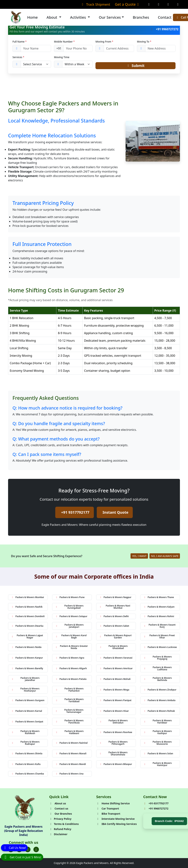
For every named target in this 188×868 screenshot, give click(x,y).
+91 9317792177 (75, 512)
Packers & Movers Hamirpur (158, 764)
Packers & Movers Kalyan (159, 607)
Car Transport (108, 808)
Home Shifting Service (113, 803)
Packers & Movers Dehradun (113, 722)
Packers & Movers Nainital (71, 743)
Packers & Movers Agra (70, 658)
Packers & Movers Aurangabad (69, 607)
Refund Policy (60, 829)
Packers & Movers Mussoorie (158, 743)
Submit (136, 66)
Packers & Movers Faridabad (69, 700)
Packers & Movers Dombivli (28, 616)
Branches (141, 17)
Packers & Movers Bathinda (158, 679)
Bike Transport (108, 814)
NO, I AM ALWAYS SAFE (165, 556)
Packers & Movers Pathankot (69, 690)
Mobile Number (64, 42)
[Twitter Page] (168, 4)
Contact (165, 17)
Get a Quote (128, 4)
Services (18, 57)
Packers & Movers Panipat (115, 700)
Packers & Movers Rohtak (159, 711)
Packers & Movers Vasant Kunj (159, 626)
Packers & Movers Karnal (27, 711)
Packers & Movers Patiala (71, 679)
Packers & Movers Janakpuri (69, 626)
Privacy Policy (60, 819)
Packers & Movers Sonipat (27, 722)
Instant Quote (115, 512)
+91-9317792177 (156, 803)
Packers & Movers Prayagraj (158, 658)
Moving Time (62, 57)
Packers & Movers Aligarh (71, 668)
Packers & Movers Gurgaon (28, 700)
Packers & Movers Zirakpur (160, 690)
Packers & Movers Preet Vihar (159, 636)
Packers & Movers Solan (158, 753)
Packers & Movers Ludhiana (158, 668)
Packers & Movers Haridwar (158, 722)
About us (58, 803)
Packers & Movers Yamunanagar (69, 711)
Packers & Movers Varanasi (116, 658)
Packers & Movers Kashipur (158, 732)
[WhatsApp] (22, 857)
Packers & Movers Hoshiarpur (25, 690)
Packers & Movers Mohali (115, 679)
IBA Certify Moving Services (116, 824)
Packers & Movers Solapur (71, 616)
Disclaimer (58, 834)
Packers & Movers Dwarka (27, 626)
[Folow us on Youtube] (36, 850)
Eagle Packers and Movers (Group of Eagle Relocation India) (24, 831)
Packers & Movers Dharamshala (113, 753)
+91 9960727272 (164, 29)
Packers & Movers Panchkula (69, 722)
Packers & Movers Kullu (26, 764)
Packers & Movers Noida (26, 647)
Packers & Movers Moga (114, 690)
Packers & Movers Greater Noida (72, 647)
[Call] (14, 848)
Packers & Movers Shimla (27, 753)
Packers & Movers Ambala (159, 700)
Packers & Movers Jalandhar (25, 679)
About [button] (52, 17)
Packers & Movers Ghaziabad (113, 647)
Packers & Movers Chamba (28, 774)
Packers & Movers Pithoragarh (113, 743)
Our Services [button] (110, 17)
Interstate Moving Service (115, 819)
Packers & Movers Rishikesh (25, 732)
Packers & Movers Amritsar (116, 668)
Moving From (104, 42)
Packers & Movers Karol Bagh (71, 636)
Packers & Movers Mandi (71, 764)
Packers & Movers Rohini (159, 616)
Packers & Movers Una (69, 774)
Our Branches (61, 814)
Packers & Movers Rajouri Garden (115, 636)
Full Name (20, 42)
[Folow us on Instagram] (28, 850)
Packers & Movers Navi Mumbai (115, 607)
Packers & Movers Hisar (114, 711)
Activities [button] (78, 17)
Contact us (59, 808)
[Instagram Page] (159, 4)
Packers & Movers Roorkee (116, 732)
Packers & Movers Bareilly (27, 668)
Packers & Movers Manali (71, 753)
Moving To (144, 42)
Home (32, 17)
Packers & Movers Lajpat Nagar (27, 636)
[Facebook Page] (149, 4)
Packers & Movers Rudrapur (25, 743)
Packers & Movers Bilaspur (116, 764)
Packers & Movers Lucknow (160, 647)
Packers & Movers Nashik (27, 607)
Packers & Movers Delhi (114, 616)
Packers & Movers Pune (70, 597)
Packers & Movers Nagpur (115, 597)
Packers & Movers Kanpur (27, 658)
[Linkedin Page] (178, 4)
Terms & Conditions (64, 824)
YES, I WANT (139, 556)
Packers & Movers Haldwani (69, 732)
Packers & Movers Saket (114, 626)
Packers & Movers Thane (159, 597)
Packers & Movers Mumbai (28, 597)
